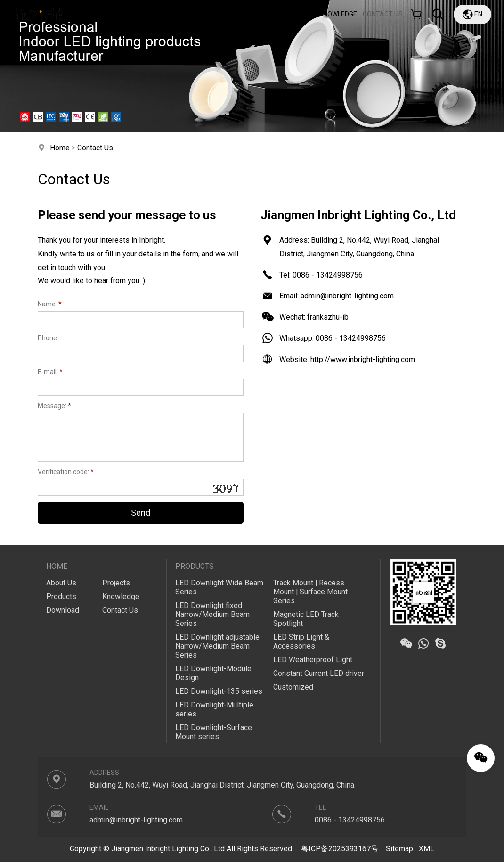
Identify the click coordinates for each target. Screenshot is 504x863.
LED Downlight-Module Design (213, 674)
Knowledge (338, 14)
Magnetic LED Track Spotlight (306, 619)
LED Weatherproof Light (313, 661)
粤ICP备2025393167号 (340, 851)
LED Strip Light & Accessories (301, 642)
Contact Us (95, 148)
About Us (166, 14)
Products (212, 14)
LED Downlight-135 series (219, 693)
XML (427, 851)
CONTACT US (383, 14)
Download (257, 14)
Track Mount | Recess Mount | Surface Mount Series (311, 592)
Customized (293, 688)
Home (131, 14)
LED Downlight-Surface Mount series (214, 733)
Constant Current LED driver (319, 674)
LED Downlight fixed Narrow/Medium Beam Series (212, 615)
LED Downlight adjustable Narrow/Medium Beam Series (217, 647)
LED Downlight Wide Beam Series (219, 588)
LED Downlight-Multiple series (214, 711)
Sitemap (399, 851)
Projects (297, 14)
